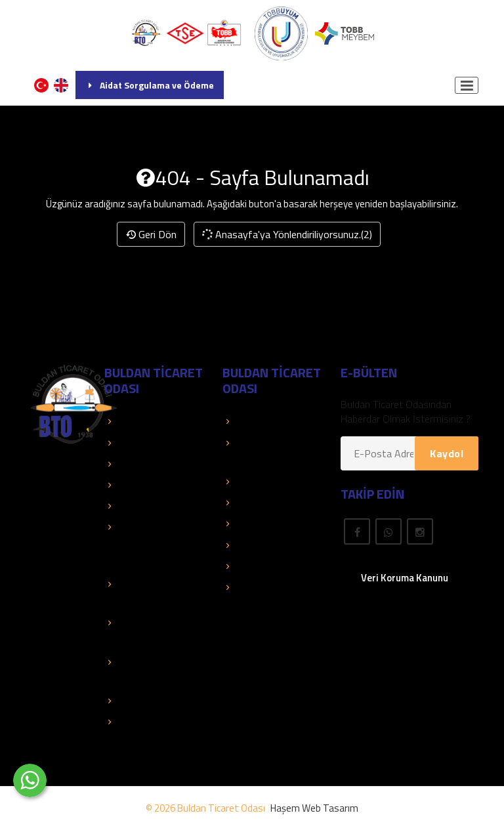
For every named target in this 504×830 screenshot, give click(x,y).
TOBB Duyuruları (147, 443)
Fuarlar (244, 566)
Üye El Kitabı (256, 482)
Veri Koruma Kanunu (405, 578)
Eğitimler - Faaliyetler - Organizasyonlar (140, 545)
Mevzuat (248, 545)
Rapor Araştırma (265, 587)
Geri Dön (151, 234)
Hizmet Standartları (153, 722)
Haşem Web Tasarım (314, 808)
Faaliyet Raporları (148, 506)
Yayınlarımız (255, 503)
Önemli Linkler (259, 524)
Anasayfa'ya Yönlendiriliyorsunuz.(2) (286, 234)
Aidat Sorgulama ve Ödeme (150, 85)
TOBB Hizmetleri (147, 421)
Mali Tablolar (138, 701)
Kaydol (447, 453)
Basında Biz (136, 485)
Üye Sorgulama (262, 421)
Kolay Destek (140, 464)
